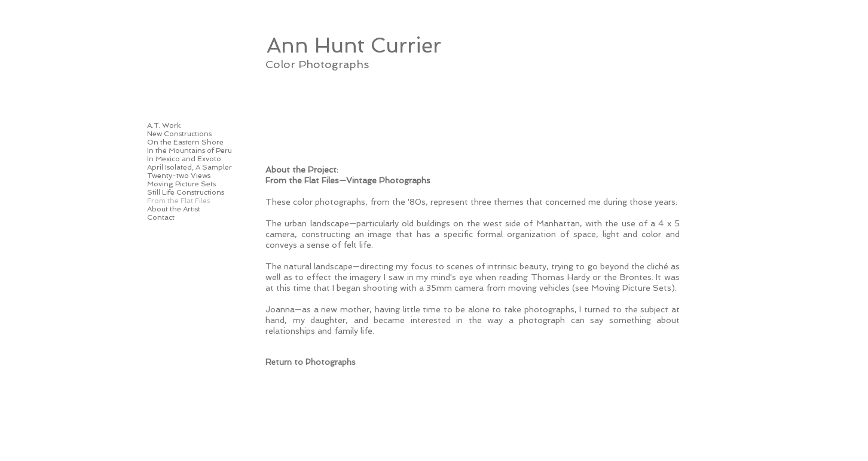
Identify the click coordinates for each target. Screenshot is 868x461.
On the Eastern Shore (185, 142)
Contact (161, 217)
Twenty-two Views (179, 176)
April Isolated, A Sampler (190, 167)
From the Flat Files (178, 201)
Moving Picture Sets (181, 184)
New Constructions (179, 134)
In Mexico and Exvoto (184, 159)
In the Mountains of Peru (190, 150)
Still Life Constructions (186, 192)
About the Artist (174, 209)
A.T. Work (164, 125)
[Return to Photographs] (311, 362)
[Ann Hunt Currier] (354, 45)
